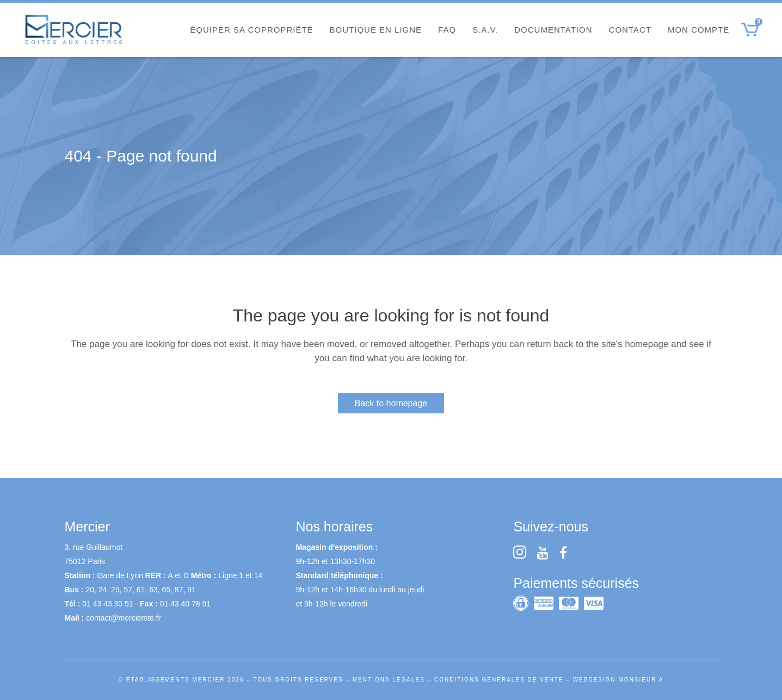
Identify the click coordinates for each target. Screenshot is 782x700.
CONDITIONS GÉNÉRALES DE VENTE (499, 680)
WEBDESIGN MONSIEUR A (618, 680)
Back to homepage (391, 403)
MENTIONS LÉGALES (389, 680)
